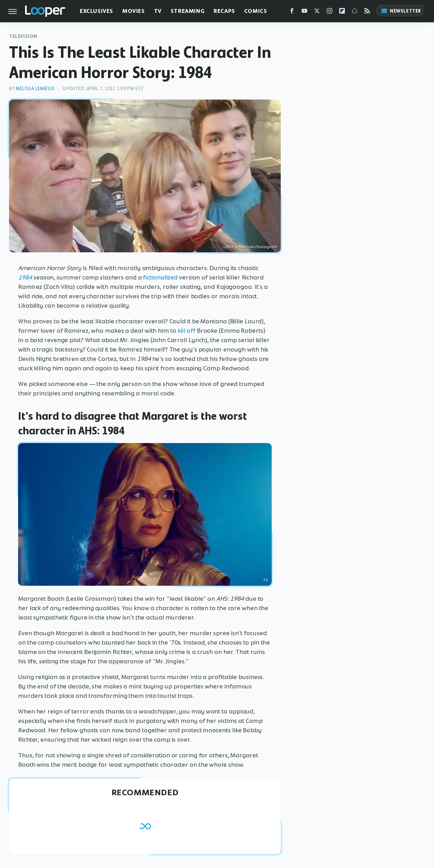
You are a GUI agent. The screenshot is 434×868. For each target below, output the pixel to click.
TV (158, 11)
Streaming (188, 11)
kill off (187, 331)
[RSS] (367, 12)
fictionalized (160, 277)
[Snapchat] (355, 12)
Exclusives (96, 11)
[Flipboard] (342, 12)
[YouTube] (304, 12)
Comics (256, 11)
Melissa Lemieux (35, 89)
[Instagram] (330, 12)
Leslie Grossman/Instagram (250, 247)
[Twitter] (317, 12)
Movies (134, 11)
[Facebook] (292, 12)
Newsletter (401, 11)
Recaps (224, 11)
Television (23, 36)
